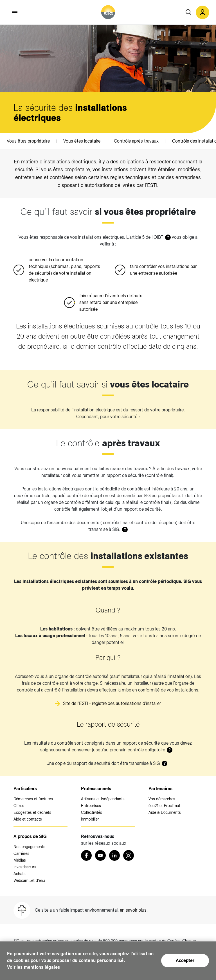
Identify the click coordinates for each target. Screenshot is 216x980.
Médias (20, 860)
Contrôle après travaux (136, 141)
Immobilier (90, 819)
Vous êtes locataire (82, 141)
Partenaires (160, 789)
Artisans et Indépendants (103, 799)
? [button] (168, 237)
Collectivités (92, 812)
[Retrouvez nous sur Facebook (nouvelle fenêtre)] (86, 855)
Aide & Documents (165, 812)
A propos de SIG (30, 836)
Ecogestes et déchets (32, 812)
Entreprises (91, 806)
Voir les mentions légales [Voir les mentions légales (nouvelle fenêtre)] (33, 967)
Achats (20, 874)
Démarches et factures (33, 799)
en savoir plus (133, 910)
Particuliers (25, 789)
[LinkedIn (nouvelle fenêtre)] (114, 855)
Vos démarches (162, 799)
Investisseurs (25, 867)
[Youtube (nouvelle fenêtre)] (100, 855)
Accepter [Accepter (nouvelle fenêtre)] (185, 960)
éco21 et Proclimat (164, 806)
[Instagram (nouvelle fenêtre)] (129, 855)
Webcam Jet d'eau (29, 880)
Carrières (21, 853)
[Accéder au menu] (15, 13)
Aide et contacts (28, 819)
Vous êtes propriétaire (28, 141)
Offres (19, 806)
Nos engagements (29, 847)
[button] (202, 12)
